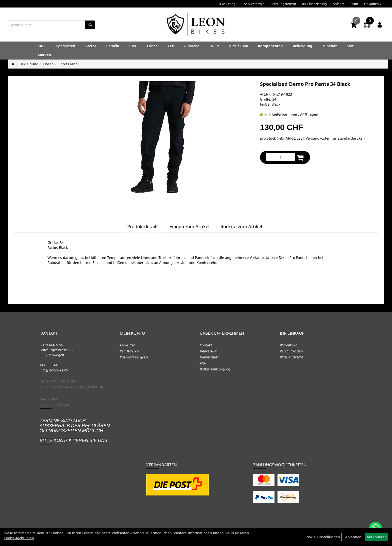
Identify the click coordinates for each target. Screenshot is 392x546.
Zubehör (329, 46)
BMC (133, 46)
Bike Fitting (228, 4)
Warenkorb (288, 345)
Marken (44, 55)
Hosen (48, 64)
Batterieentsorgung (215, 369)
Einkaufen (373, 4)
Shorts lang (68, 64)
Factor (91, 46)
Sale (350, 46)
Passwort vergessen (135, 357)
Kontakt (206, 345)
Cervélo (113, 46)
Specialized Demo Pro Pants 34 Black (305, 84)
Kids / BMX (239, 46)
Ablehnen (353, 537)
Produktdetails (143, 226)
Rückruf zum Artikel (241, 226)
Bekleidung (302, 46)
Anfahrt (338, 4)
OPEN (214, 46)
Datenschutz (209, 357)
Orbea (152, 46)
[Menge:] (280, 157)
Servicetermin (254, 4)
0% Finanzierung (314, 4)
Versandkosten (291, 351)
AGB (203, 363)
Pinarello (192, 46)
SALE (42, 46)
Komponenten (270, 46)
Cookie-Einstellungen (322, 537)
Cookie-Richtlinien (19, 538)
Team (354, 4)
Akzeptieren (377, 537)
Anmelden (127, 345)
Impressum (208, 351)
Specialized (66, 46)
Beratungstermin (283, 4)
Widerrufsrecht (291, 357)
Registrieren (129, 351)
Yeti (171, 46)
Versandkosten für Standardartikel (335, 138)
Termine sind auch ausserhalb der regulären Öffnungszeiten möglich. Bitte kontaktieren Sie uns (75, 431)
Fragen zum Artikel (189, 226)
